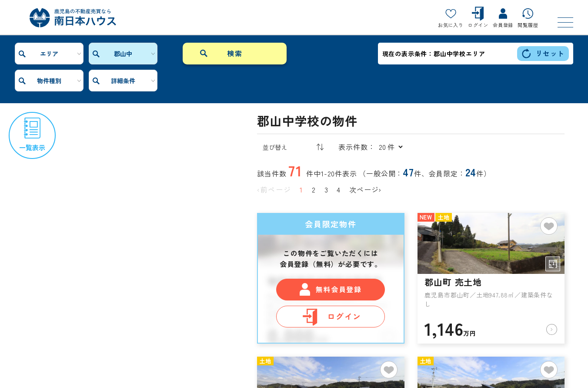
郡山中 (109, 54)
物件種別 (173, 54)
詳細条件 (237, 54)
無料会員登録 (331, 262)
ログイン (331, 290)
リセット (543, 53)
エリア (44, 54)
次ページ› (365, 162)
